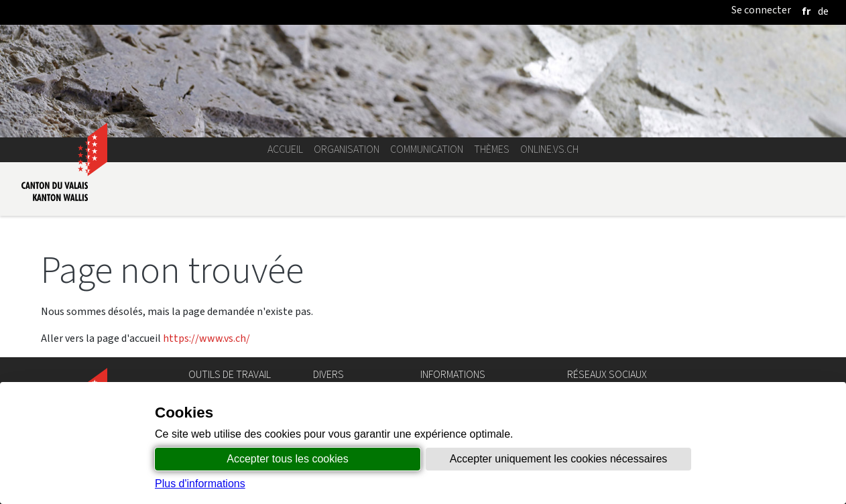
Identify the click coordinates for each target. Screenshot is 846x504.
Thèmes (492, 149)
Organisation (347, 149)
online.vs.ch (549, 149)
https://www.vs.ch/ (206, 338)
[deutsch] (823, 11)
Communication (427, 149)
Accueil (285, 149)
